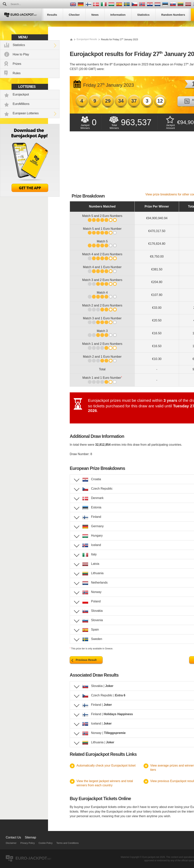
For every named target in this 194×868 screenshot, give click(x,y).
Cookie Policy (46, 843)
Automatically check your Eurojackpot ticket (106, 765)
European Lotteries (26, 113)
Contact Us (13, 837)
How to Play (21, 54)
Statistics (19, 45)
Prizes (17, 64)
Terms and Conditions (67, 843)
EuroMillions (21, 104)
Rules (17, 73)
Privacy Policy (28, 843)
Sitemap (30, 837)
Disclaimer (11, 843)
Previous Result (86, 660)
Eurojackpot (21, 94)
